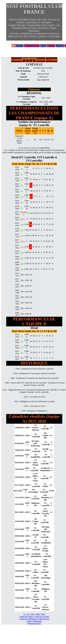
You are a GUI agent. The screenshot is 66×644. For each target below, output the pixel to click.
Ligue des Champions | (28, 619)
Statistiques (37, 621)
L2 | (29, 614)
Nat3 (43, 614)
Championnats (32, 45)
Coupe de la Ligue (42, 616)
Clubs (43, 45)
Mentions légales (34, 623)
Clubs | (30, 621)
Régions (60, 45)
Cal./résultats (51, 60)
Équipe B (32, 60)
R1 (22, 168)
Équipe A (26, 60)
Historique (41, 60)
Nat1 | (33, 614)
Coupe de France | (27, 616)
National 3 (24, 213)
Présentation (17, 60)
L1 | (25, 614)
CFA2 (23, 219)
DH (22, 224)
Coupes (51, 45)
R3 (22, 336)
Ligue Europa (44, 619)
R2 (22, 185)
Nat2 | (38, 614)
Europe (19, 45)
